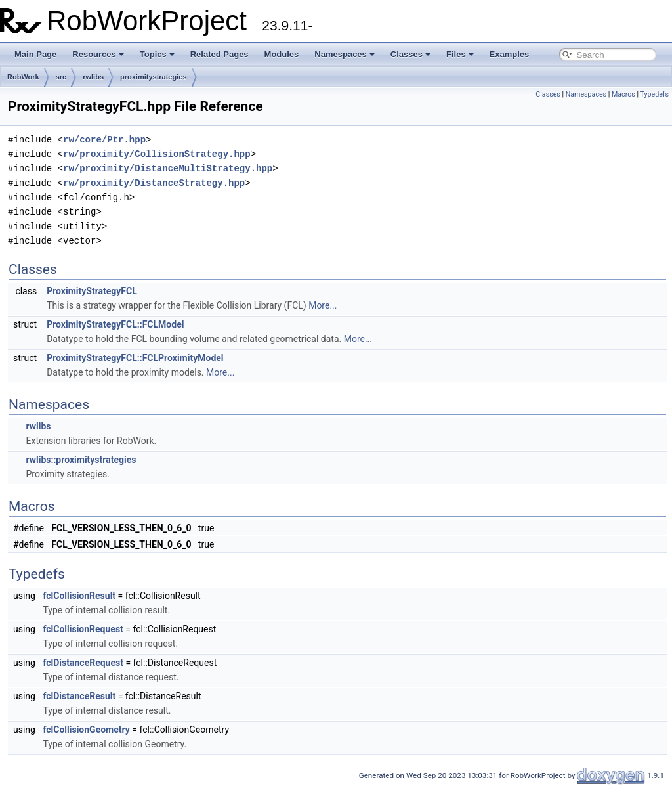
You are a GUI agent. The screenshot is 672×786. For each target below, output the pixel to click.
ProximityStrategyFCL (92, 291)
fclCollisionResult (79, 596)
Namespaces (345, 54)
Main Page (35, 54)
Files (460, 54)
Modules (282, 54)
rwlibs (93, 77)
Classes (410, 54)
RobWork (23, 77)
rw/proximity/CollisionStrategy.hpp (157, 154)
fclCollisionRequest (83, 629)
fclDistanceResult (79, 696)
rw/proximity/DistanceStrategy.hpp (154, 183)
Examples (510, 54)
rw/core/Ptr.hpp (104, 140)
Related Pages (220, 54)
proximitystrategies (153, 77)
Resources (98, 54)
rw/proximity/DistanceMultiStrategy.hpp (168, 168)
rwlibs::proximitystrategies (81, 460)
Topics (157, 54)
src (61, 77)
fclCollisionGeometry (86, 730)
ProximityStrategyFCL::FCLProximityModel (135, 358)
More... (323, 305)
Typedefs (654, 94)
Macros (623, 94)
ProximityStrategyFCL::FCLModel (115, 324)
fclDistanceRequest (83, 663)
